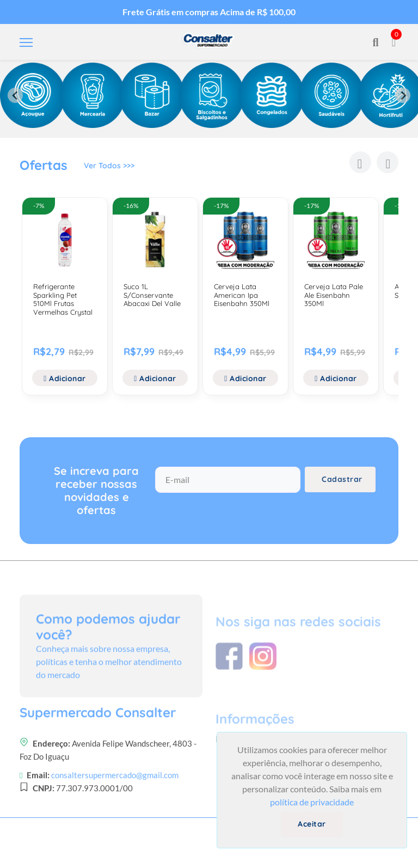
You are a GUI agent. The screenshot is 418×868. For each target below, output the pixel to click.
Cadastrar (342, 484)
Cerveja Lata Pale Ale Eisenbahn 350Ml (334, 295)
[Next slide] (403, 95)
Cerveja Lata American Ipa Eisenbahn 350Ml (242, 295)
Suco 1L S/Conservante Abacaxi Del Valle (152, 295)
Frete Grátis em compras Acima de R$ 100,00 (209, 12)
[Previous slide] (15, 95)
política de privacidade (312, 802)
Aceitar (312, 824)
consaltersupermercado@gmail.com (115, 819)
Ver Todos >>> (109, 167)
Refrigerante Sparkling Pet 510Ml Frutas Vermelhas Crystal (63, 299)
